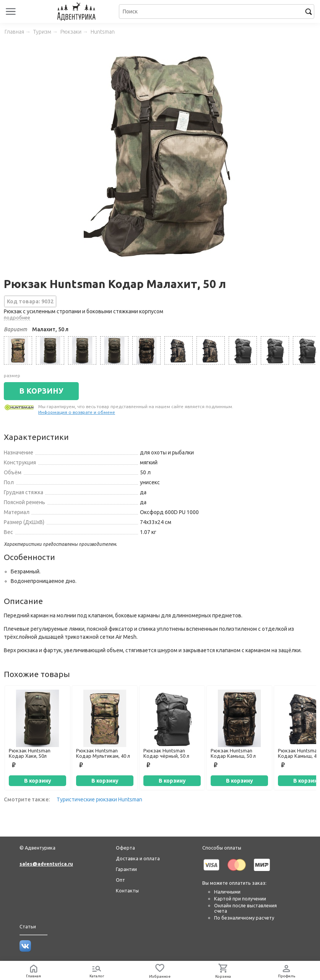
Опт (120, 880)
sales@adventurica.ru (46, 864)
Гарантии (126, 869)
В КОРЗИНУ (41, 391)
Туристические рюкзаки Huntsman (99, 799)
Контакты (127, 890)
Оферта (125, 848)
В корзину (38, 781)
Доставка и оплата (138, 858)
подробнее (17, 317)
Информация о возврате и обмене (77, 412)
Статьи (28, 926)
